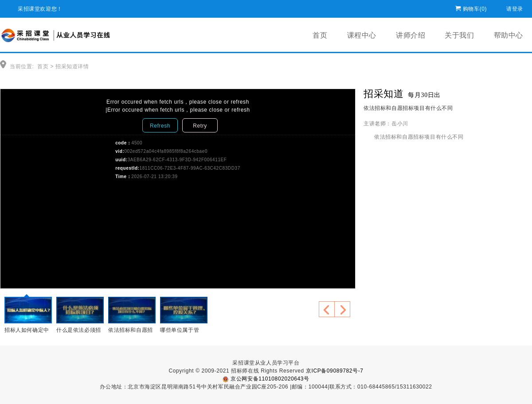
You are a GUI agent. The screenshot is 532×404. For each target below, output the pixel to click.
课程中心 (362, 35)
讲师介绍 (411, 35)
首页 (320, 35)
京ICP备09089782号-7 (335, 371)
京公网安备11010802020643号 (266, 379)
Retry (200, 126)
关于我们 (459, 35)
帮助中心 (509, 35)
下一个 (342, 309)
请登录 (515, 7)
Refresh (160, 126)
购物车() (475, 7)
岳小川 (400, 124)
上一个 (327, 309)
